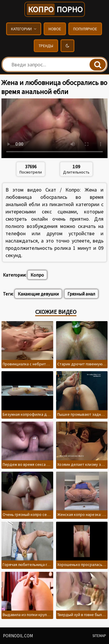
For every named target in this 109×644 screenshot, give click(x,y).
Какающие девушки (38, 294)
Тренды (46, 46)
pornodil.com (18, 636)
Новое (55, 29)
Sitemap (99, 636)
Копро (37, 275)
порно (55, 9)
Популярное (85, 29)
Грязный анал (81, 294)
